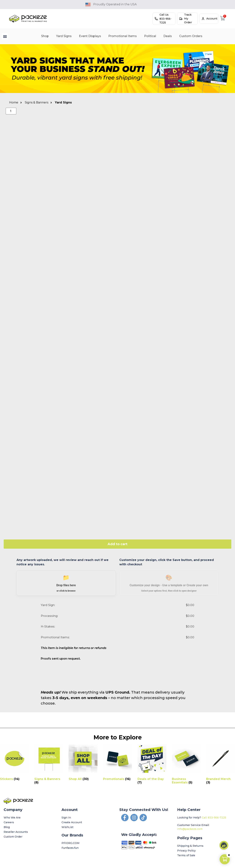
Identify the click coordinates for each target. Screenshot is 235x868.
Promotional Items (123, 36)
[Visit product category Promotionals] (117, 763)
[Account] (203, 19)
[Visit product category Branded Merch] (221, 765)
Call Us (164, 15)
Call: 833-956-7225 (214, 818)
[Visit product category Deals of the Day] (152, 765)
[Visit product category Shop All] (83, 763)
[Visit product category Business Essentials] (186, 765)
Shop (45, 36)
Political (150, 36)
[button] (5, 36)
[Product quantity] (11, 111)
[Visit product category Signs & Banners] (49, 765)
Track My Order (188, 19)
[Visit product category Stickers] (14, 763)
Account (212, 19)
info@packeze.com (190, 829)
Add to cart (117, 544)
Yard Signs (64, 36)
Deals (168, 36)
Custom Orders (191, 36)
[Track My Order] (181, 19)
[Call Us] (156, 19)
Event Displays (90, 36)
